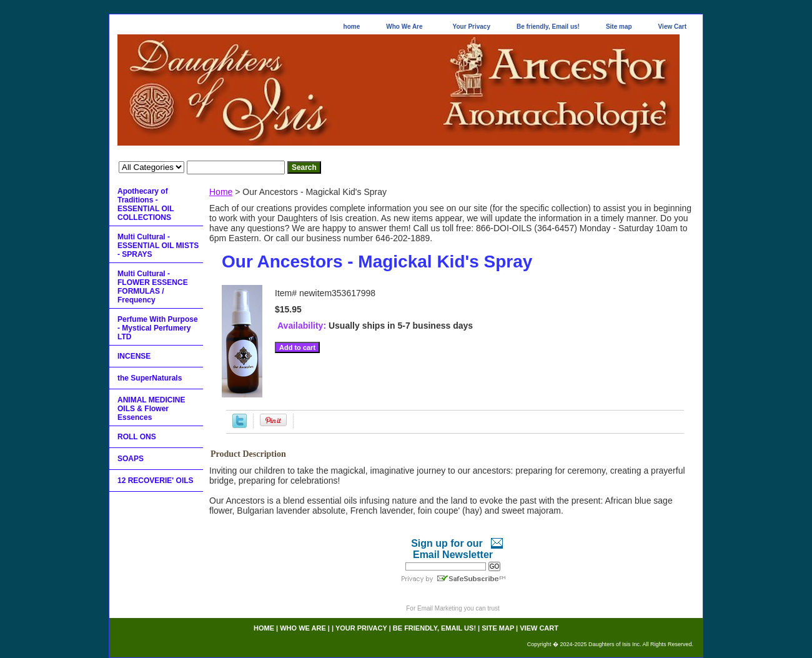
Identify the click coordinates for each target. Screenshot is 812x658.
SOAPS (131, 459)
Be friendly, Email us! (548, 27)
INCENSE (134, 356)
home (352, 27)
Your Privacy (472, 27)
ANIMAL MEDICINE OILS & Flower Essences (151, 409)
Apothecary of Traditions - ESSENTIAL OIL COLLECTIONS (146, 204)
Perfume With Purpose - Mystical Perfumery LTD (158, 328)
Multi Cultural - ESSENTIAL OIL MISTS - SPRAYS (158, 246)
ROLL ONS (137, 437)
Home (221, 192)
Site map (619, 27)
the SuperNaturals (150, 378)
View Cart (672, 27)
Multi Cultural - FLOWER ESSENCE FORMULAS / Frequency (153, 287)
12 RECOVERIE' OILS (156, 481)
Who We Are (404, 27)
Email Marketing (440, 608)
